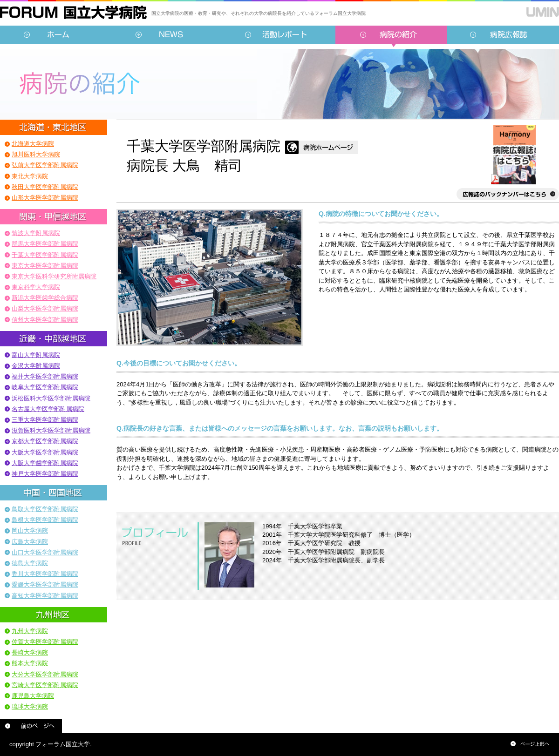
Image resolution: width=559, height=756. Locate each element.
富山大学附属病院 (36, 355)
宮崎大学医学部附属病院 (45, 685)
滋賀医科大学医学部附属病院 (51, 430)
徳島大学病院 (30, 563)
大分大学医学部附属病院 (45, 674)
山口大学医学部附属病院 (45, 552)
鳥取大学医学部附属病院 (45, 509)
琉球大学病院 (30, 706)
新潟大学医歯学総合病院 (45, 298)
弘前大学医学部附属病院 (45, 165)
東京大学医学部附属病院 (45, 266)
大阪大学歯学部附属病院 (45, 463)
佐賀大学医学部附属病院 (45, 642)
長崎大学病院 (30, 652)
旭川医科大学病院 (36, 154)
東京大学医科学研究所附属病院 (54, 276)
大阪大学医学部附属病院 (45, 452)
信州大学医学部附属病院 (45, 320)
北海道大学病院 (33, 144)
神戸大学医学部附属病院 (45, 474)
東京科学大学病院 (36, 287)
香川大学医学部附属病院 (45, 574)
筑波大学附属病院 (36, 233)
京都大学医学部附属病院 (45, 441)
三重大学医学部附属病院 (45, 420)
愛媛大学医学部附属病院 (45, 584)
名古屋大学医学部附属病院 (48, 409)
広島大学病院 (30, 542)
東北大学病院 (30, 176)
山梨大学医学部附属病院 (45, 308)
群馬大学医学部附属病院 (45, 244)
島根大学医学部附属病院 (45, 520)
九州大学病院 (30, 631)
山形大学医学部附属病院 (45, 198)
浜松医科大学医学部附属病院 (51, 398)
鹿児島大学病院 (33, 696)
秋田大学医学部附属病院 (45, 187)
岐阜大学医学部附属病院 (45, 387)
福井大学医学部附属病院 (45, 376)
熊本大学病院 (30, 663)
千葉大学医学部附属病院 (45, 255)
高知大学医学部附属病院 (45, 596)
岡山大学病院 (30, 530)
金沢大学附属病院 (36, 366)
